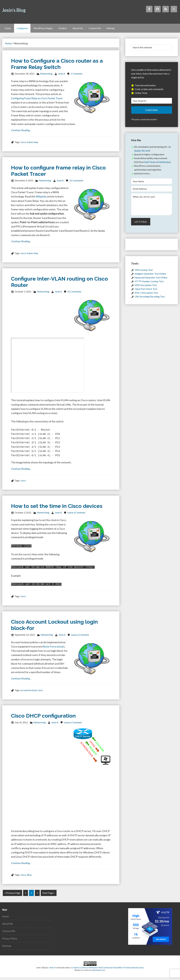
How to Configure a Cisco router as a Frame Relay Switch (57, 66)
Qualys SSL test (142, 153)
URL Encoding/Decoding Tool (150, 299)
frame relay (32, 145)
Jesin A (52, 970)
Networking (46, 76)
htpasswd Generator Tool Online (151, 280)
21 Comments (74, 294)
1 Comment (76, 76)
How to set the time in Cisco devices (57, 509)
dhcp (29, 878)
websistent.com (98, 973)
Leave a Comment (76, 516)
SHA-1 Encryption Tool (146, 295)
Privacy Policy (10, 941)
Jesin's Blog (14, 10)
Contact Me (9, 934)
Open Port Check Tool (146, 291)
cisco (23, 145)
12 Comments (76, 183)
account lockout (29, 693)
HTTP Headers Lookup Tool (149, 284)
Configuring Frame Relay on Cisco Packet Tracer (39, 100)
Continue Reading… (22, 133)
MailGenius (164, 164)
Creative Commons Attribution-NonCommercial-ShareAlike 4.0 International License (108, 970)
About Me (8, 926)
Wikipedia (41, 199)
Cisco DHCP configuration (43, 719)
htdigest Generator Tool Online (150, 276)
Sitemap (7, 949)
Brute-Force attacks (55, 649)
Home (6, 919)
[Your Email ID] (152, 103)
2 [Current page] (31, 896)
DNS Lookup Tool (144, 272)
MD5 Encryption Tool (146, 287)
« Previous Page (12, 896)
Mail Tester (150, 164)
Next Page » (49, 896)
